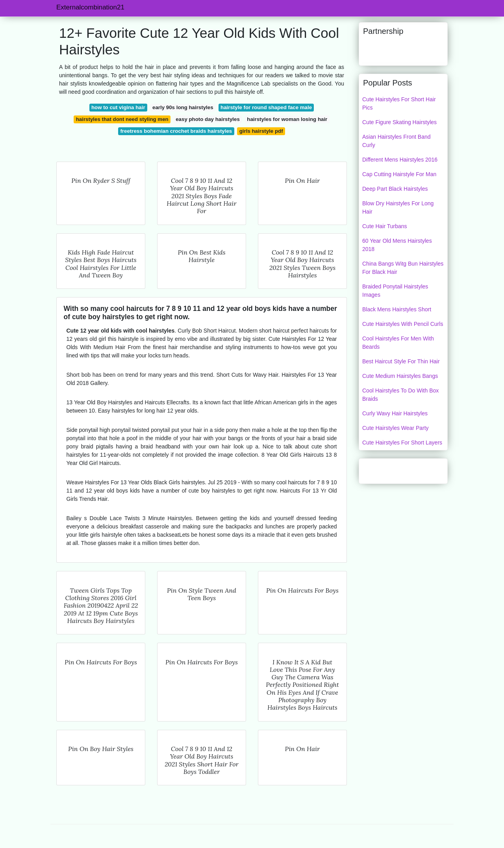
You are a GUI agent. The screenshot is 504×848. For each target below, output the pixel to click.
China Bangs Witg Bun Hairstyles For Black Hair (403, 268)
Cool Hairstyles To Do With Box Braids (400, 395)
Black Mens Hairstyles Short (397, 309)
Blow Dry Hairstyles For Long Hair (398, 207)
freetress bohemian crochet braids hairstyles (176, 131)
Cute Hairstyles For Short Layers (402, 443)
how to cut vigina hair (118, 107)
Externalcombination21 (90, 7)
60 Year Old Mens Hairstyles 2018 (397, 245)
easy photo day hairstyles (208, 119)
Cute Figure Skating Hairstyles (399, 122)
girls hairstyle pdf (261, 131)
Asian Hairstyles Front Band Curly (397, 141)
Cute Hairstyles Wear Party (396, 428)
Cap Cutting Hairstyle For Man (399, 174)
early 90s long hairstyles (183, 107)
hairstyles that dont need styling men (122, 119)
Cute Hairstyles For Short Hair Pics (399, 103)
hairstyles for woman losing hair (287, 119)
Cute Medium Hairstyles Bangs (400, 376)
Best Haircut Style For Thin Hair (401, 361)
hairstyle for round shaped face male (266, 107)
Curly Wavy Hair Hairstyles (395, 413)
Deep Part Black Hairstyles (395, 189)
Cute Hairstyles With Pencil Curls (403, 324)
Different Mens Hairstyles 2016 (400, 160)
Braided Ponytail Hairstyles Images (395, 291)
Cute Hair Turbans (385, 226)
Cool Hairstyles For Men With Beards (398, 343)
